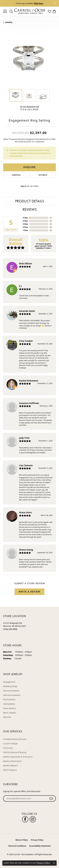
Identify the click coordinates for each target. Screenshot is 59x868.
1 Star (25, 230)
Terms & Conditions (17, 846)
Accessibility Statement (40, 846)
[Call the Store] (10, 629)
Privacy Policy (37, 840)
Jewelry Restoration (12, 761)
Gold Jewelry (9, 704)
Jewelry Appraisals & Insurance (18, 757)
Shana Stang (26, 550)
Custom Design (10, 743)
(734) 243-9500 (29, 109)
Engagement (9, 682)
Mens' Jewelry (10, 713)
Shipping (16, 175)
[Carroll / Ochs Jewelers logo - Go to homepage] (30, 11)
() (51, 218)
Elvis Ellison (25, 263)
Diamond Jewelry (11, 691)
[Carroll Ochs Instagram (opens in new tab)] (33, 819)
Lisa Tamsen (26, 465)
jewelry (9, 22)
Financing (8, 748)
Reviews (30, 209)
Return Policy (22, 840)
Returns (43, 175)
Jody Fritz (24, 438)
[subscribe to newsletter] (51, 798)
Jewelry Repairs (10, 765)
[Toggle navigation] (5, 11)
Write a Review (29, 592)
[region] (29, 60)
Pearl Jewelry (9, 699)
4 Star (25, 221)
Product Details (29, 201)
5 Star (25, 218)
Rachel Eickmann (29, 381)
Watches (7, 717)
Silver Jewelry (9, 708)
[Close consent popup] (54, 863)
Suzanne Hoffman (29, 403)
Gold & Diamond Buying (15, 752)
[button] (11, 11)
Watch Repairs (10, 770)
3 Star (25, 224)
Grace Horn (25, 512)
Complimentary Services (15, 739)
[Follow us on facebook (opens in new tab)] (25, 819)
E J (20, 286)
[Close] (55, 3)
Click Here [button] (39, 3)
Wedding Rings (10, 686)
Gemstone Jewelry (12, 695)
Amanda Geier (27, 311)
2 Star (25, 227)
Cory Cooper (26, 341)
